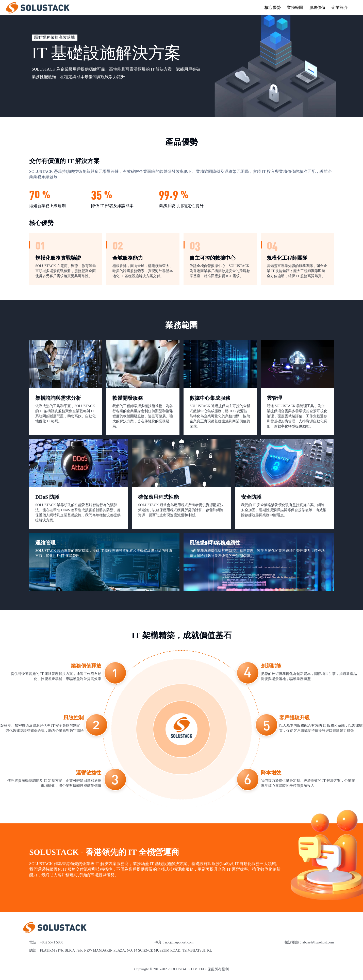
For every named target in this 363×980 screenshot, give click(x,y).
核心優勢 (273, 7)
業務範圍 (295, 7)
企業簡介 (340, 7)
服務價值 (317, 7)
